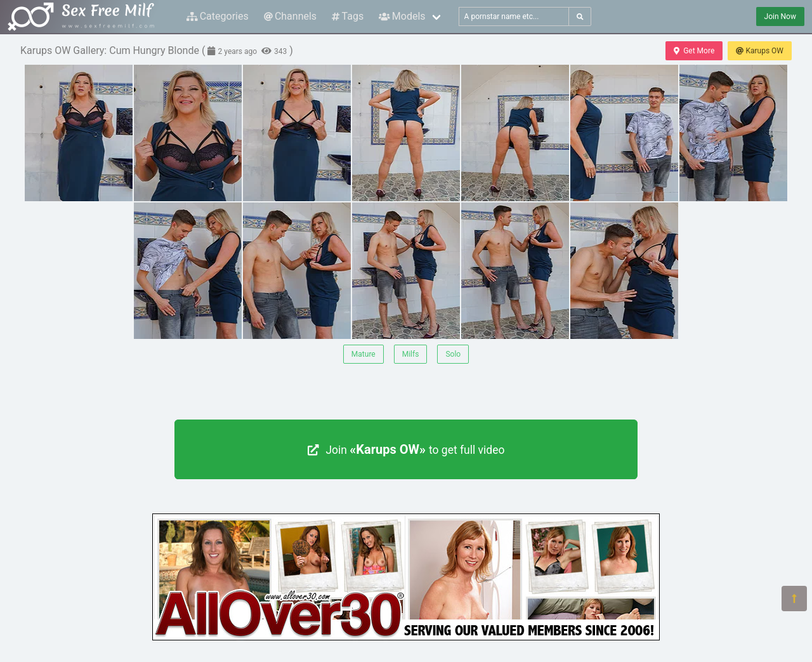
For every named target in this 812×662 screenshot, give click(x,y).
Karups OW (760, 51)
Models (402, 16)
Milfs (411, 354)
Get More (694, 51)
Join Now (780, 17)
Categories (218, 16)
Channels (290, 16)
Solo (453, 354)
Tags (348, 16)
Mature (363, 354)
